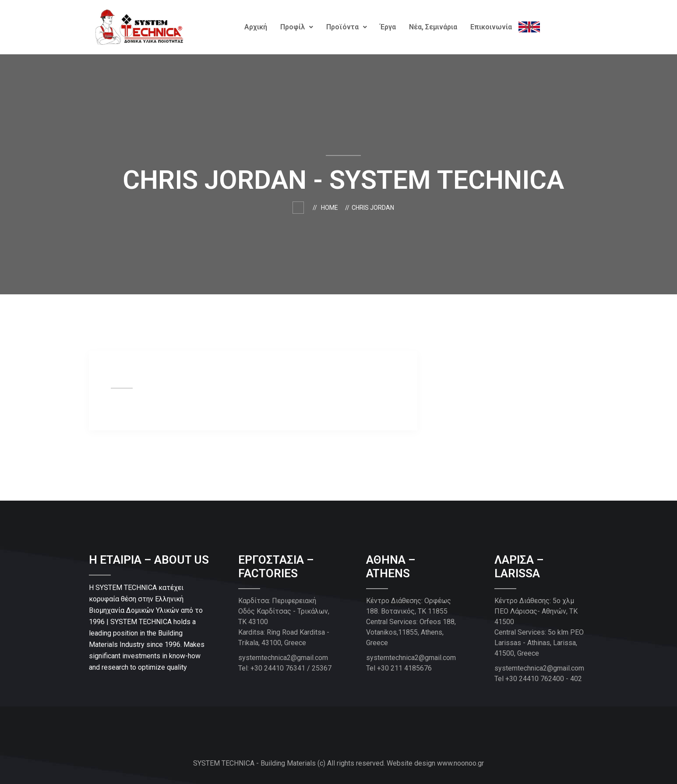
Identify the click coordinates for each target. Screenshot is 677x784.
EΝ (529, 27)
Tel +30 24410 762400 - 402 (538, 679)
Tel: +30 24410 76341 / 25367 (285, 668)
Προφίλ (297, 27)
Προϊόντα (347, 27)
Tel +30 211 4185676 (399, 668)
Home (331, 208)
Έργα (388, 27)
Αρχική (256, 27)
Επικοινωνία (491, 27)
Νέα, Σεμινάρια (433, 27)
